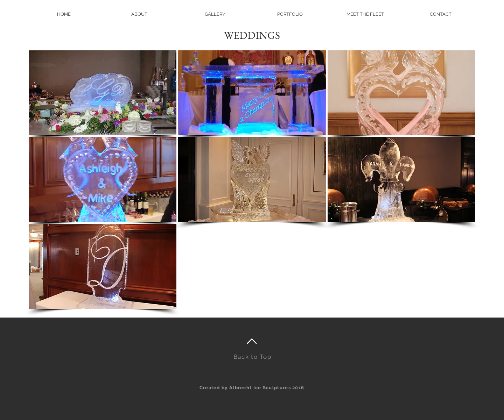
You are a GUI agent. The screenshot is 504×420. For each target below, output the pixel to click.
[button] (290, 14)
